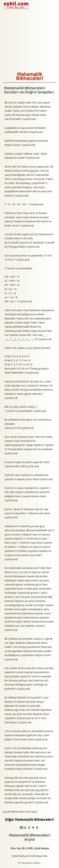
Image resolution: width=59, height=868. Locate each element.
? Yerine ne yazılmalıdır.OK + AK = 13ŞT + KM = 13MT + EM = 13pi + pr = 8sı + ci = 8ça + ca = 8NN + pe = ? (19, 285)
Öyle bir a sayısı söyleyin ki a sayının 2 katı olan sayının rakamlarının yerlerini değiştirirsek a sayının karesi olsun (27, 492)
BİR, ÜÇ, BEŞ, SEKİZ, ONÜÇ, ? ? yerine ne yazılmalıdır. (21, 409)
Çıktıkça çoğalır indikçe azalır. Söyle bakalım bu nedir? (26, 156)
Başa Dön (42, 856)
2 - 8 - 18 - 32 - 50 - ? (17, 204)
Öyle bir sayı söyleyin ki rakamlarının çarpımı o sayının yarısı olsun (27, 477)
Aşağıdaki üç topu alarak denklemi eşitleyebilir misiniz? (25, 130)
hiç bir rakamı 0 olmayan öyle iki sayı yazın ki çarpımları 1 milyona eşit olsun (27, 511)
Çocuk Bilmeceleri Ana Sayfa (20, 812)
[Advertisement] (29, 40)
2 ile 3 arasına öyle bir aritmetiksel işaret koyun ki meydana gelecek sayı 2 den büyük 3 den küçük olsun (29, 735)
